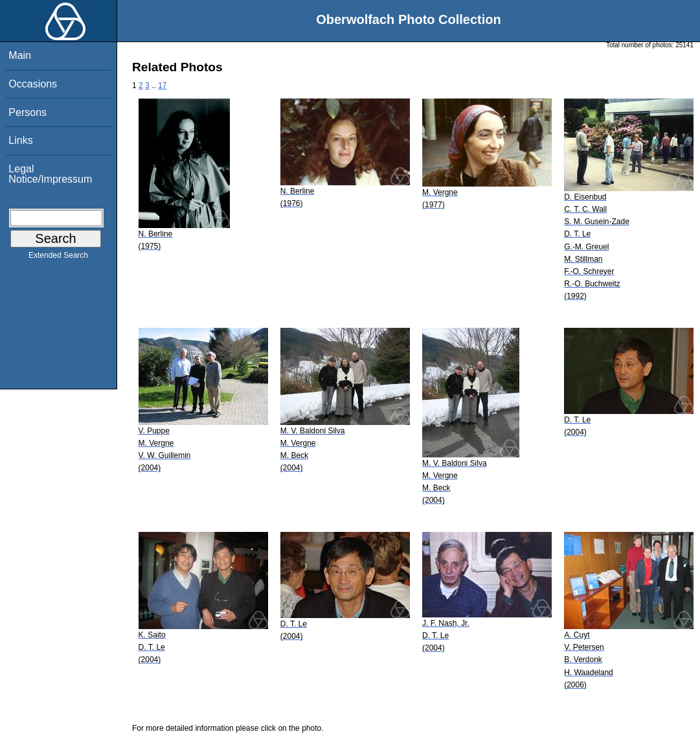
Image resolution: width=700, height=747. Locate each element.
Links (20, 140)
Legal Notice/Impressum (50, 174)
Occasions (33, 84)
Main (20, 55)
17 (162, 86)
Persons (28, 112)
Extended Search (58, 258)
